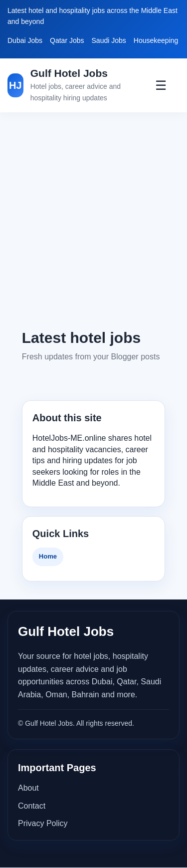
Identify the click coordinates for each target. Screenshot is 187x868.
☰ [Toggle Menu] (161, 85)
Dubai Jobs (25, 40)
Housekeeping (156, 40)
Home (48, 556)
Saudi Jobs (109, 40)
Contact (32, 806)
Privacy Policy (43, 823)
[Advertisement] (93, 220)
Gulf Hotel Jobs (69, 73)
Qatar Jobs (67, 40)
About (28, 788)
